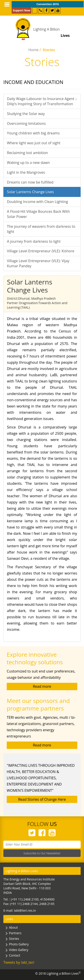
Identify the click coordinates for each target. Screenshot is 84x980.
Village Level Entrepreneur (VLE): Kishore (41, 251)
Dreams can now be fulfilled (30, 182)
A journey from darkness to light (34, 241)
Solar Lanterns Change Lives (30, 192)
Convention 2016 (48, 4)
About (13, 927)
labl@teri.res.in (25, 910)
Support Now (22, 10)
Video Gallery (19, 950)
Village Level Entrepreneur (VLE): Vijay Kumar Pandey (38, 263)
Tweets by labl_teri (19, 962)
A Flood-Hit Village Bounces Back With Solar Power (38, 214)
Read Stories (42, 799)
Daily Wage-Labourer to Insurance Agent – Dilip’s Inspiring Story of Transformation (42, 101)
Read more (42, 686)
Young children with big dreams (33, 133)
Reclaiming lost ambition (27, 153)
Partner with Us (35, 10)
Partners (15, 933)
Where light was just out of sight (34, 143)
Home (33, 50)
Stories (14, 939)
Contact (15, 955)
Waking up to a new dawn (28, 163)
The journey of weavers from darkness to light (41, 229)
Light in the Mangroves (26, 172)
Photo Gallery (19, 944)
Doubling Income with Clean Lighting (37, 202)
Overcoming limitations (26, 123)
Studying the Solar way (26, 114)
